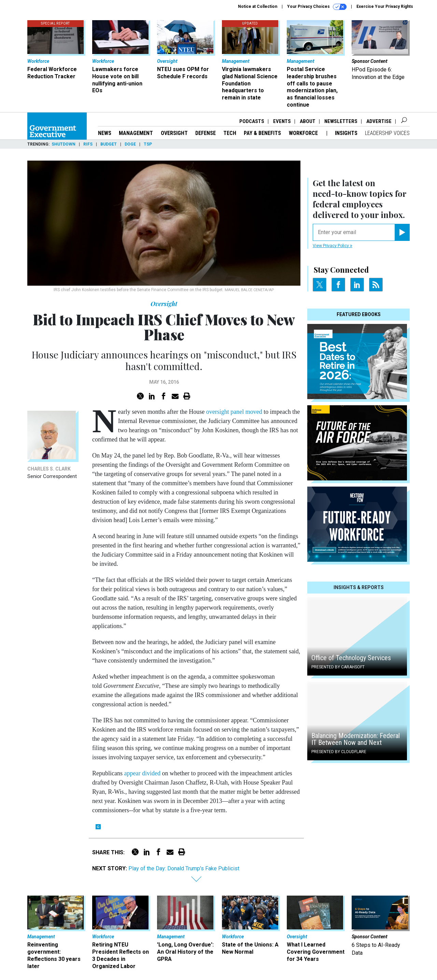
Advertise (379, 121)
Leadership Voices (387, 133)
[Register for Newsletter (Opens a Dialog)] (402, 232)
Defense (206, 133)
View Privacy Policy (333, 246)
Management (136, 133)
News (105, 133)
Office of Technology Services (351, 658)
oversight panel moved (234, 412)
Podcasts (252, 121)
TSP (148, 144)
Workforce (304, 133)
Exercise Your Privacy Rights (385, 6)
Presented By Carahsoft (338, 667)
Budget (109, 144)
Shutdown (64, 144)
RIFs (88, 144)
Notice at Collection (258, 6)
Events (282, 121)
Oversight (174, 133)
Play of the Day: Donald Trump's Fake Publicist (184, 868)
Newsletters (341, 121)
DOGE (130, 144)
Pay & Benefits (262, 133)
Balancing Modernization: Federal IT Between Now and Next (356, 739)
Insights (346, 133)
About (308, 121)
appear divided (142, 773)
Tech (230, 133)
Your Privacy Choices (317, 7)
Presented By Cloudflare (339, 752)
